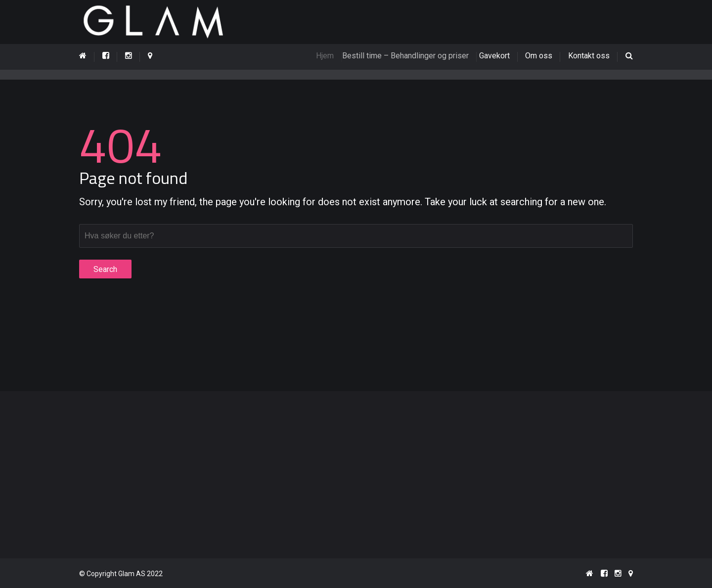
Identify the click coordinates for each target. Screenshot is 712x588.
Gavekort (497, 56)
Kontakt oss (589, 56)
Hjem (329, 56)
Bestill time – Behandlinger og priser (410, 56)
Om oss (539, 56)
